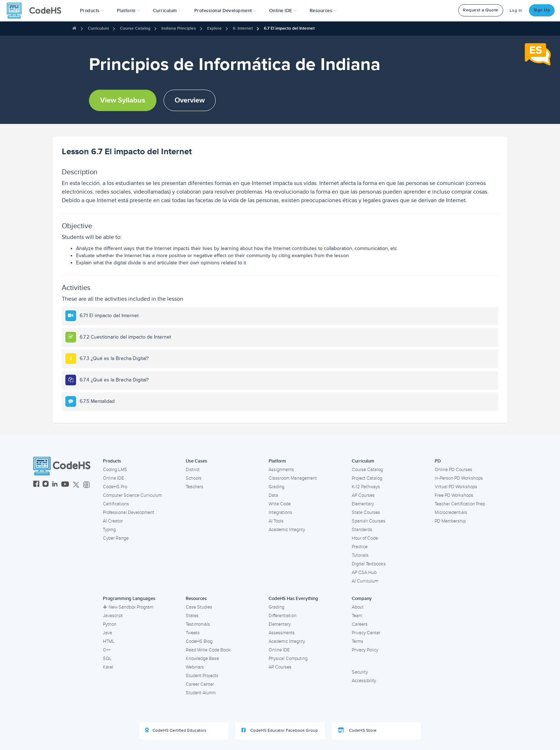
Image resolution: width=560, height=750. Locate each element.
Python (110, 624)
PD (438, 461)
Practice (360, 547)
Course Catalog (135, 28)
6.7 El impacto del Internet (289, 28)
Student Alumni (201, 693)
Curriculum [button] (167, 11)
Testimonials (198, 624)
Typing (109, 530)
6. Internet (243, 28)
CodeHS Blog (199, 641)
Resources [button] (323, 11)
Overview (190, 100)
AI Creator (113, 521)
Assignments (281, 470)
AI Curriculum (365, 581)
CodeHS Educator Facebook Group (280, 730)
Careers (360, 624)
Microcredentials (451, 512)
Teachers (194, 487)
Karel (108, 667)
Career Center (200, 684)
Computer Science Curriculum (132, 495)
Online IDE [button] (283, 11)
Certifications (116, 504)
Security (360, 672)
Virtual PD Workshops (456, 487)
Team (357, 616)
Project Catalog (367, 478)
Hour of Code (365, 538)
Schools (194, 478)
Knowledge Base (202, 659)
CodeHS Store (357, 730)
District (193, 470)
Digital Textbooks (369, 564)
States (192, 616)
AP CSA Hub (364, 572)
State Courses (366, 512)
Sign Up (542, 10)
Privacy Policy (365, 650)
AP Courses (363, 495)
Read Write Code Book (208, 650)
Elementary (363, 504)
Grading (276, 487)
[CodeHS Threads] (86, 485)
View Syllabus (123, 100)
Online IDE (113, 478)
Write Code (280, 504)
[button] (92, 11)
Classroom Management (293, 478)
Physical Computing (288, 659)
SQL (107, 659)
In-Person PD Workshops (459, 478)
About (358, 607)
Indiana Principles (179, 28)
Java (107, 633)
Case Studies (199, 607)
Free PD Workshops (454, 495)
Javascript (113, 616)
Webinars (195, 667)
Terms (357, 641)
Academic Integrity (287, 530)
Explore (214, 28)
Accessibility (364, 681)
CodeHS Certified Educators (176, 730)
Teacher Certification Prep (460, 504)
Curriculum (98, 28)
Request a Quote (481, 10)
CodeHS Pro (115, 487)
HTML (109, 641)
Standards (362, 530)
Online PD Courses (453, 470)
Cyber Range (116, 538)
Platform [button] (128, 11)
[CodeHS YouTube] (65, 485)
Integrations (280, 512)
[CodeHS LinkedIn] (55, 485)
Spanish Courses (369, 521)
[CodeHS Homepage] (37, 11)
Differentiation (282, 616)
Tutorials (360, 555)
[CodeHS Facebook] (36, 485)
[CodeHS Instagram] (46, 485)
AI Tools (276, 521)
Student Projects (202, 676)
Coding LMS (115, 470)
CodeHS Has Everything (293, 599)
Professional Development (129, 512)
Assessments (282, 633)
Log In (516, 11)
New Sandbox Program (128, 607)
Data (273, 495)
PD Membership (450, 521)
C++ (107, 650)
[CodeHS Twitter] (76, 485)
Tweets (193, 633)
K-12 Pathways (366, 487)
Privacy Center (366, 633)
